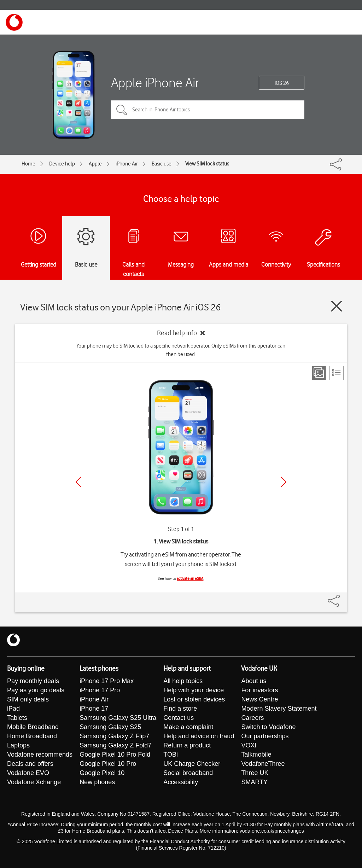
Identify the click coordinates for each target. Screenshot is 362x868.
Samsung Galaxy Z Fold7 (115, 745)
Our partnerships (265, 736)
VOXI (249, 745)
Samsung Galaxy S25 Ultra (118, 718)
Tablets (17, 718)
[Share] (342, 597)
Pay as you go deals (36, 690)
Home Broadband (32, 736)
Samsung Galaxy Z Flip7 (114, 736)
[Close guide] (337, 306)
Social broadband (188, 773)
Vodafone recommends (40, 755)
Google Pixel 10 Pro (108, 764)
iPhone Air (127, 164)
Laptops (18, 745)
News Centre (259, 699)
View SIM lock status (207, 164)
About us (254, 681)
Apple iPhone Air (155, 83)
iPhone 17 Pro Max (107, 681)
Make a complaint (188, 727)
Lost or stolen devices (194, 699)
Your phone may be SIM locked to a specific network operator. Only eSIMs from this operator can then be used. (181, 350)
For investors (259, 690)
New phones (97, 782)
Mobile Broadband (33, 727)
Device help (62, 164)
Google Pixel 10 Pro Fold (115, 755)
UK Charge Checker (192, 764)
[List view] (337, 373)
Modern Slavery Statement (279, 709)
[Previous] (78, 482)
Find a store (180, 709)
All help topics (183, 681)
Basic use (162, 164)
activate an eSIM (190, 578)
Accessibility (181, 782)
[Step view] (319, 373)
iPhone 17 (94, 709)
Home (28, 164)
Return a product (187, 745)
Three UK (255, 773)
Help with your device (194, 690)
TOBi (171, 755)
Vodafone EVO (28, 773)
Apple (95, 164)
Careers (252, 718)
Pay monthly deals (33, 681)
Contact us (179, 718)
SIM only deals (28, 699)
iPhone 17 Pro (100, 690)
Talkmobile (256, 755)
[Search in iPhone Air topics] (208, 110)
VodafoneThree (263, 764)
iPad (13, 709)
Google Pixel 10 (102, 773)
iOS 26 (282, 83)
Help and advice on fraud (199, 736)
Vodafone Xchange (34, 782)
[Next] (284, 482)
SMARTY (254, 782)
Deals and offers (30, 764)
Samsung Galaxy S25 (110, 727)
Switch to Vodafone (268, 727)
